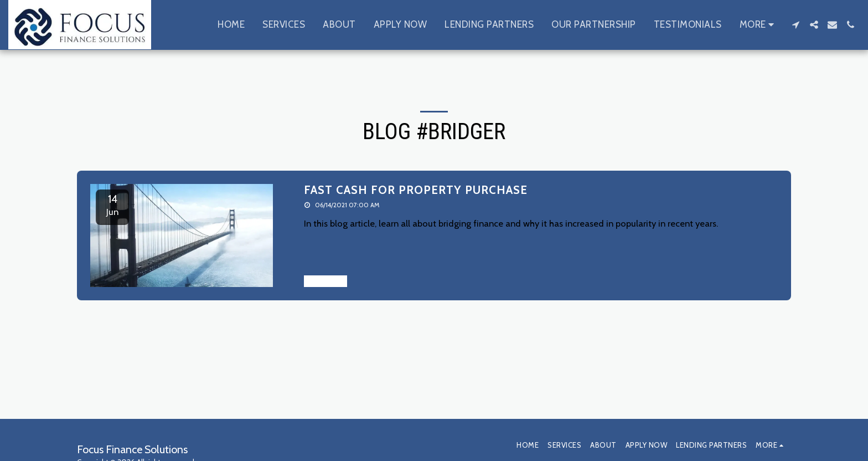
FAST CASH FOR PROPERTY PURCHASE (416, 190)
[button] (796, 25)
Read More (325, 281)
